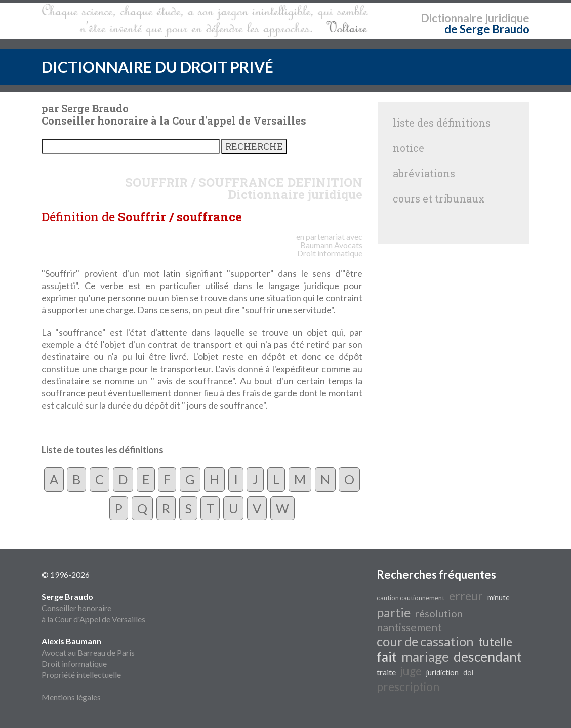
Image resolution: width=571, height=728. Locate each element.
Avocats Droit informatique (330, 249)
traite (386, 672)
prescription (408, 687)
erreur (466, 596)
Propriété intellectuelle (81, 675)
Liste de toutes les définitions (103, 450)
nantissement (409, 627)
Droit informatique (74, 663)
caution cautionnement (411, 598)
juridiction (442, 673)
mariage (425, 657)
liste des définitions (442, 123)
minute (499, 598)
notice (409, 148)
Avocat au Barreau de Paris (88, 652)
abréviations (424, 173)
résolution (439, 613)
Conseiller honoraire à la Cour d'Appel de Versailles (93, 608)
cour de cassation (425, 641)
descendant (488, 657)
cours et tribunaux (439, 198)
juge (411, 671)
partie (394, 612)
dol (468, 673)
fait (387, 657)
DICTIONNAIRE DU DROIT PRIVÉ (157, 67)
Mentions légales (71, 697)
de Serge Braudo (487, 29)
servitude (312, 310)
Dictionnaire (452, 18)
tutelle (495, 642)
